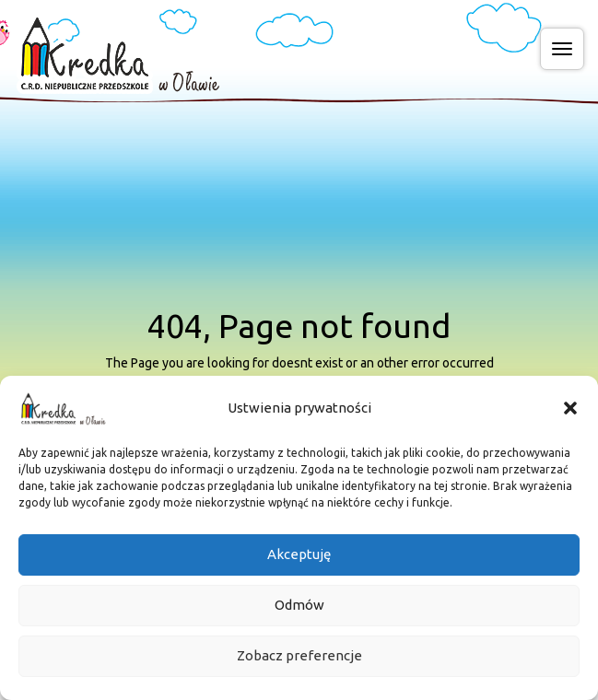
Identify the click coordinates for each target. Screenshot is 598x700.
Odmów (299, 616)
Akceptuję (299, 565)
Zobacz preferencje (299, 666)
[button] (570, 418)
